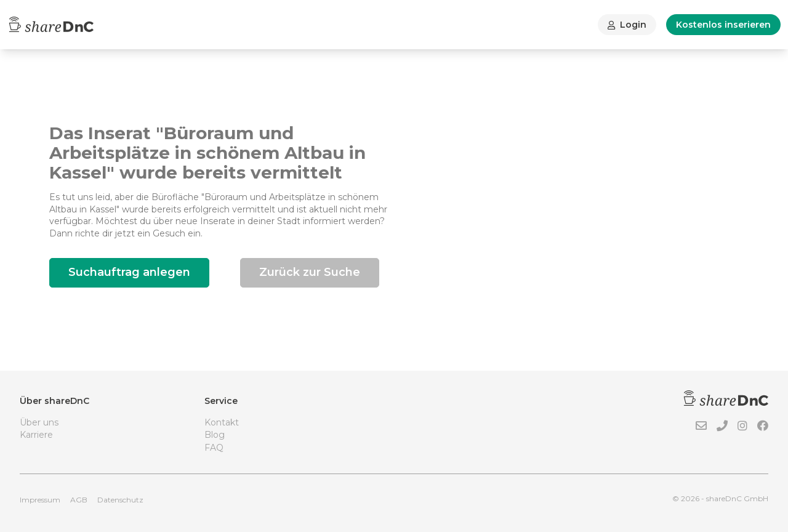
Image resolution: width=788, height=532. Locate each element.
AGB (79, 500)
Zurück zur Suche (310, 272)
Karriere (36, 435)
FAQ (214, 448)
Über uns (39, 422)
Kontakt (222, 422)
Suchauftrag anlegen (129, 272)
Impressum (40, 500)
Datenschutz (120, 500)
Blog (215, 435)
